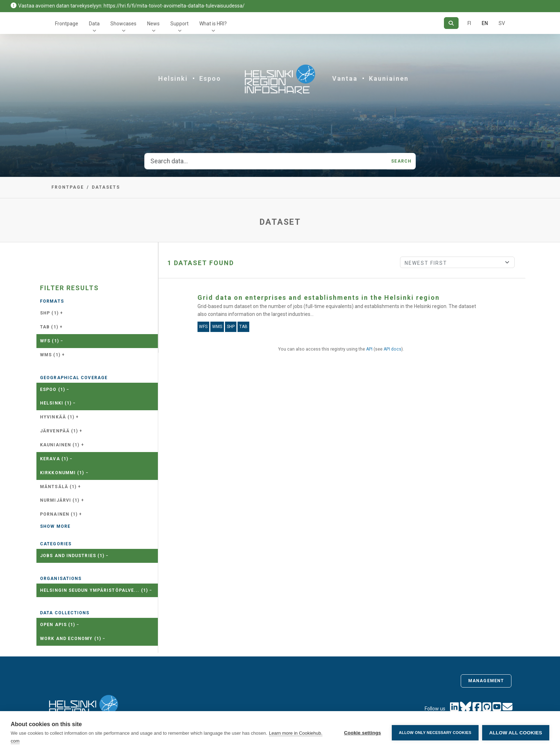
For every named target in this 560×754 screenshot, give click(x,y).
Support (179, 24)
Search (401, 161)
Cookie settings (362, 733)
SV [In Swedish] (502, 23)
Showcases (123, 24)
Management (486, 681)
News (153, 24)
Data (94, 24)
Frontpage (67, 24)
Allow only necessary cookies (435, 733)
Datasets (106, 187)
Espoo (210, 78)
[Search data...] (266, 161)
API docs (392, 349)
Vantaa (345, 78)
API (369, 349)
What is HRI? (213, 24)
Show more (55, 526)
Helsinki (173, 78)
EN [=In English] (485, 23)
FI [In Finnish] (469, 23)
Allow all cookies (516, 733)
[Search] (451, 23)
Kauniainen (389, 78)
